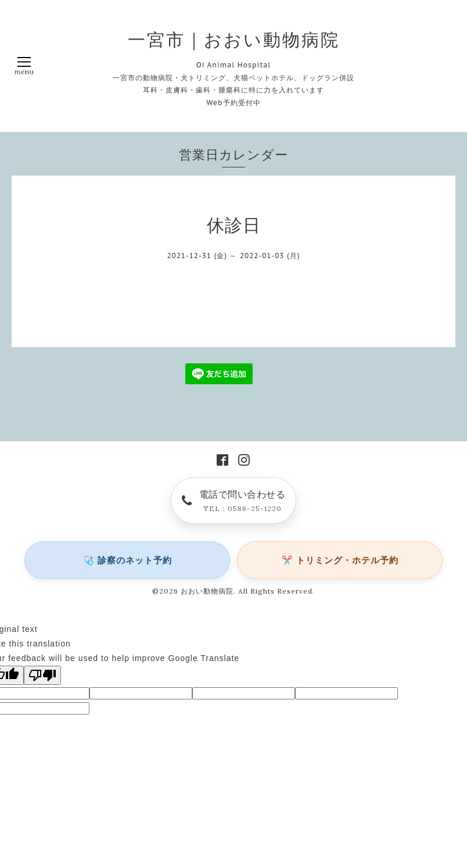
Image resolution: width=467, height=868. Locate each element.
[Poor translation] (42, 675)
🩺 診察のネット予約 (127, 560)
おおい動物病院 (207, 591)
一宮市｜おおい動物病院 (234, 40)
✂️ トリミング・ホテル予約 (340, 560)
